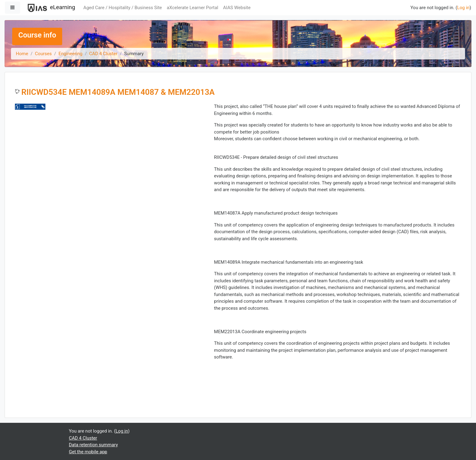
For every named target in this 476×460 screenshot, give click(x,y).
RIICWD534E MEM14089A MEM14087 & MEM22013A (118, 92)
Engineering (71, 54)
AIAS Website (237, 8)
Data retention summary (93, 445)
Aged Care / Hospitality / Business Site (123, 8)
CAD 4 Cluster (103, 54)
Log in (463, 8)
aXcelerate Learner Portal (192, 8)
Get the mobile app (88, 452)
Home (22, 54)
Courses (43, 54)
